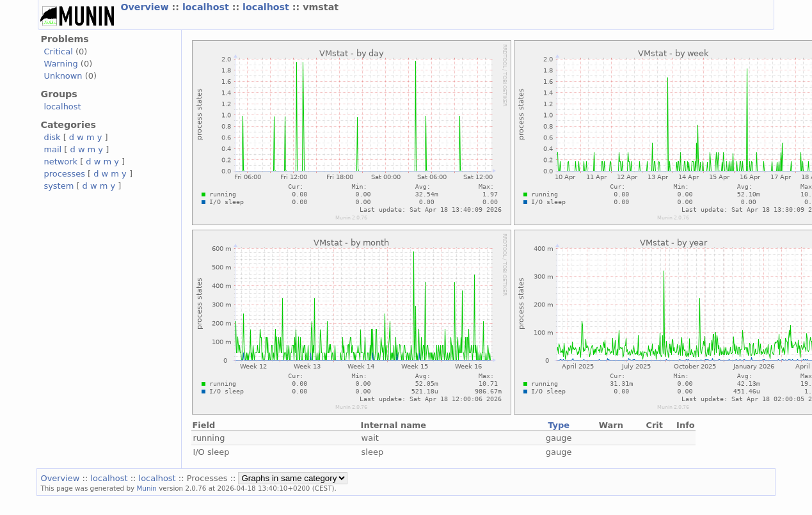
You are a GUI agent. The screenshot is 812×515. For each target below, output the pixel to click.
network (60, 162)
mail (52, 149)
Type (559, 425)
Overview (146, 7)
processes (64, 174)
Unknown (63, 76)
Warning (60, 64)
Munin (147, 488)
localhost (207, 7)
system (59, 186)
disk (52, 137)
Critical (58, 51)
